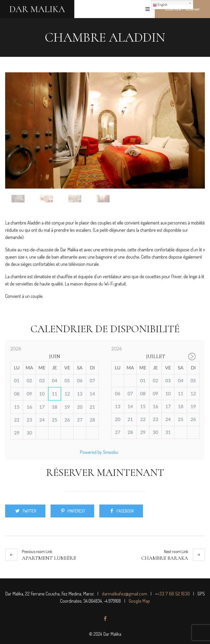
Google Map (139, 601)
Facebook (125, 511)
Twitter (29, 511)
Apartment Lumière (49, 558)
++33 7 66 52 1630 (172, 594)
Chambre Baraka (165, 558)
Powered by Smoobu (99, 452)
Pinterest (76, 511)
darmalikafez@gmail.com (124, 594)
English (160, 5)
